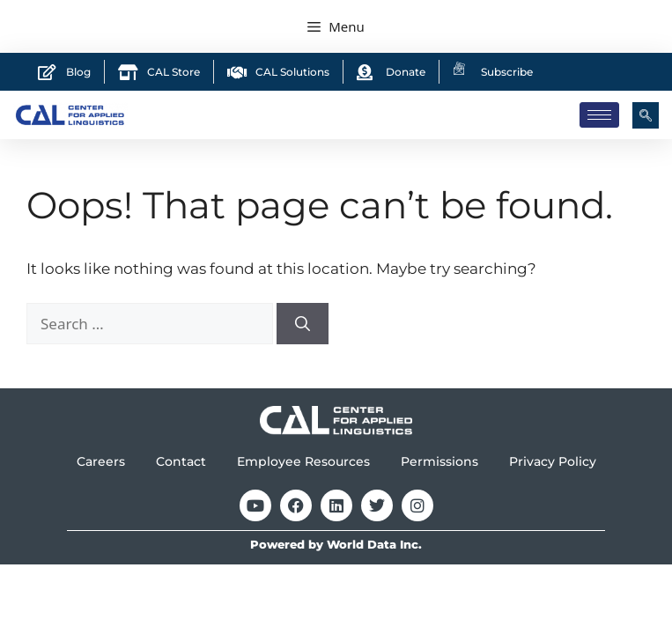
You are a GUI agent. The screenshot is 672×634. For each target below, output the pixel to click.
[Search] (303, 324)
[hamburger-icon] (599, 115)
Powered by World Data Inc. (336, 545)
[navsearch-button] (646, 115)
